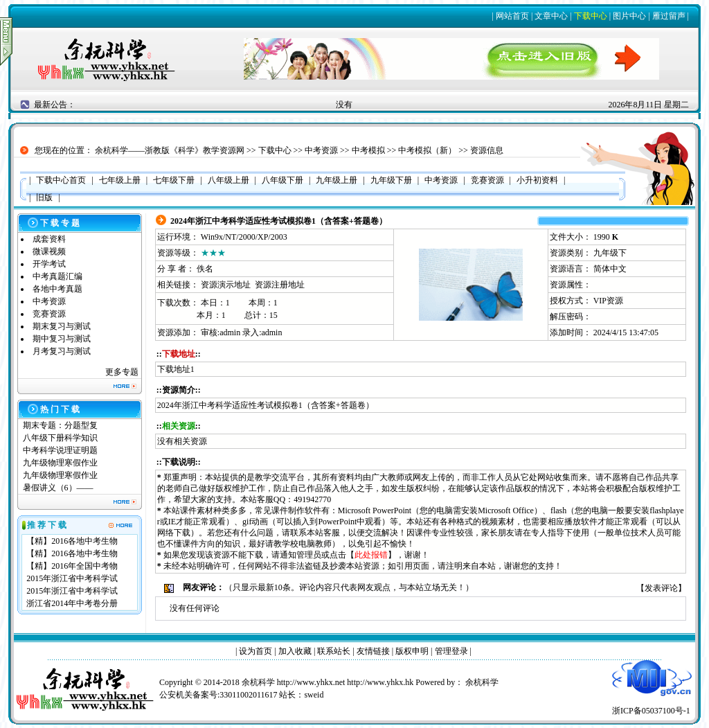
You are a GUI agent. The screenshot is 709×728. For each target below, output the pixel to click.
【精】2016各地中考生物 (72, 541)
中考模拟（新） (427, 150)
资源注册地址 (280, 285)
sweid (314, 695)
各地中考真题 (57, 289)
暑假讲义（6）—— (59, 488)
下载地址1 (176, 369)
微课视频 (49, 251)
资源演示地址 (226, 285)
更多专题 (122, 372)
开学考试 (49, 264)
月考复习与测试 (62, 351)
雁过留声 (669, 16)
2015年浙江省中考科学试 (72, 578)
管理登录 (451, 651)
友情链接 (373, 651)
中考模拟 (368, 150)
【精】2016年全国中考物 (72, 566)
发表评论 (661, 588)
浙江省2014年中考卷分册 (72, 603)
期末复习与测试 (62, 326)
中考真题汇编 (57, 276)
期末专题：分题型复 (60, 425)
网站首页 (512, 16)
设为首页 (255, 651)
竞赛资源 (49, 314)
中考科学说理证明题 (60, 450)
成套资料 (49, 239)
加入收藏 (295, 651)
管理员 (309, 555)
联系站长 (334, 651)
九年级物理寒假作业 (60, 463)
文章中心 (551, 16)
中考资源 (321, 150)
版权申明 (412, 651)
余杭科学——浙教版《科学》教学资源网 (170, 150)
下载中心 (591, 16)
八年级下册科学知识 (60, 438)
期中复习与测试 (62, 339)
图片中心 (629, 16)
